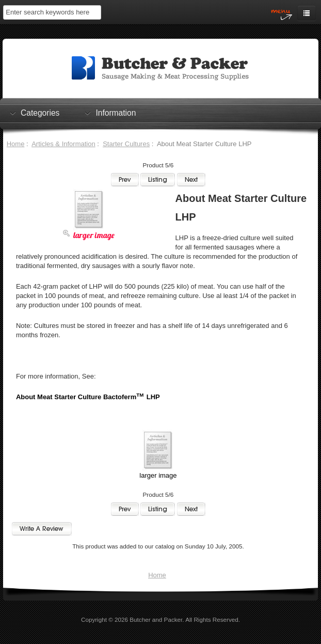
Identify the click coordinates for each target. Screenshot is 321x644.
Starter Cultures (126, 144)
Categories (40, 113)
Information (116, 113)
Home (16, 144)
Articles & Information (63, 144)
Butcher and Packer (156, 619)
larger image (158, 472)
